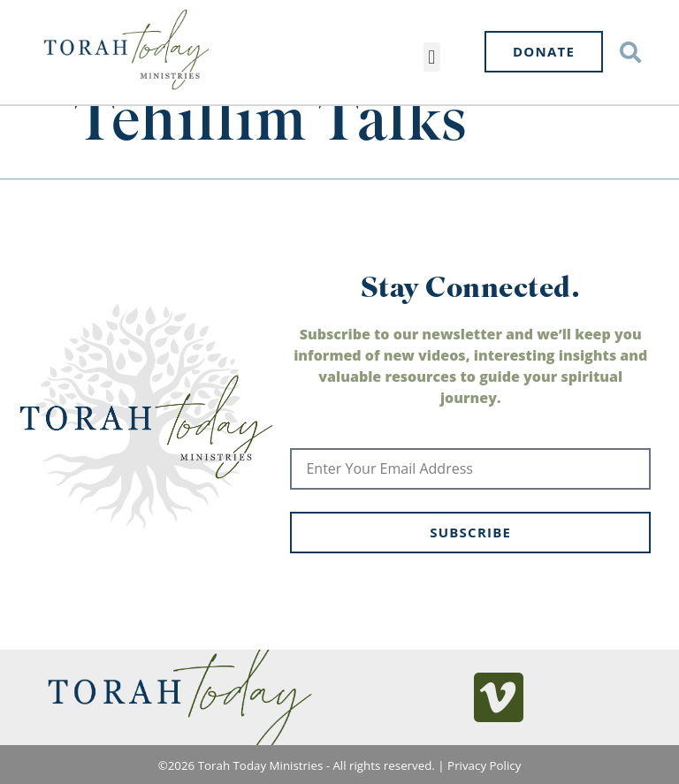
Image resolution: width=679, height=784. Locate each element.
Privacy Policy (484, 765)
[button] (432, 57)
